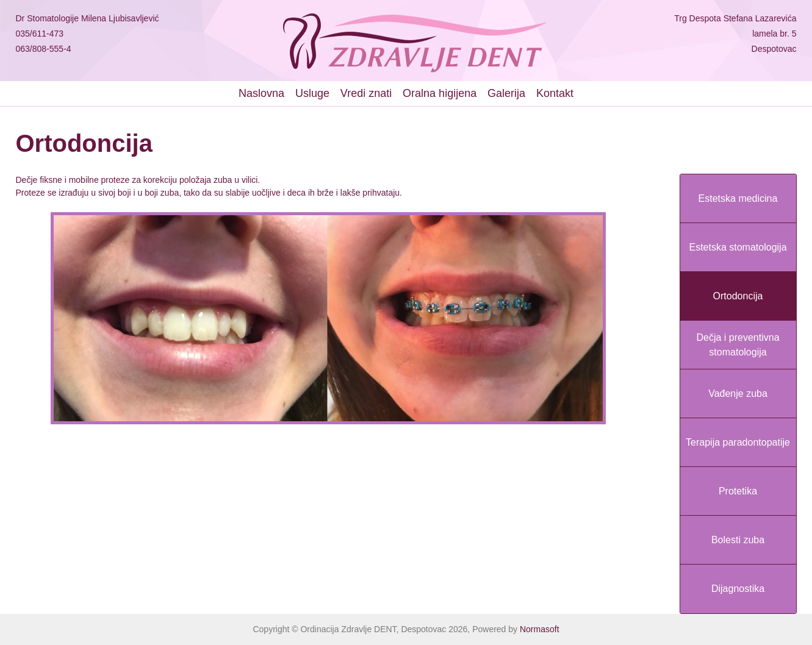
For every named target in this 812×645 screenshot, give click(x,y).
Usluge (312, 93)
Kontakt (555, 93)
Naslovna (261, 93)
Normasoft (540, 629)
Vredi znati (366, 93)
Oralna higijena (440, 93)
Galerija (506, 93)
